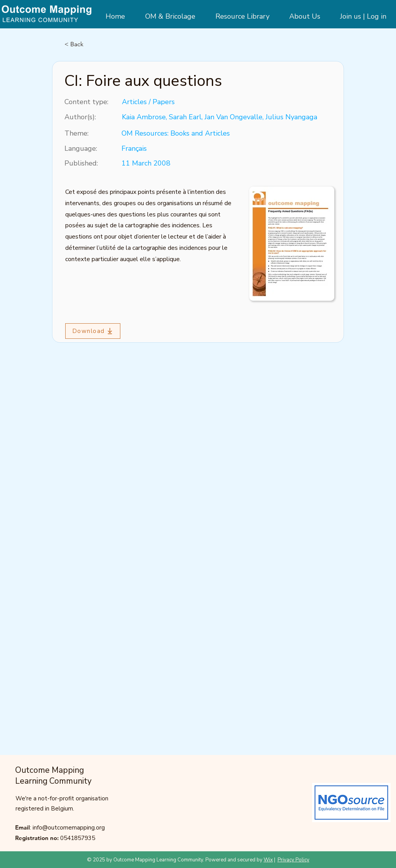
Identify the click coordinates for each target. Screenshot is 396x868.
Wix (268, 860)
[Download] (93, 331)
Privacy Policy (294, 860)
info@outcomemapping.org (69, 828)
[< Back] (90, 44)
